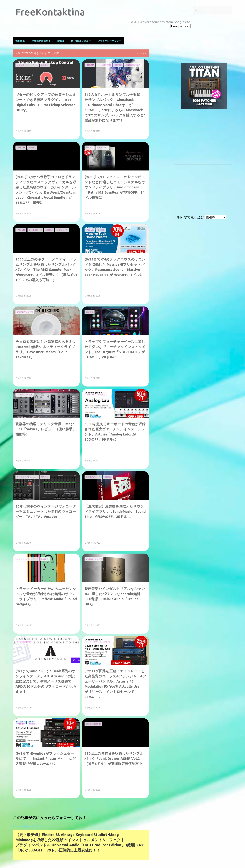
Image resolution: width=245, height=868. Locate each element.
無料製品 (20, 41)
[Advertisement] (161, 106)
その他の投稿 (81, 810)
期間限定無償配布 (41, 41)
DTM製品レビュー (81, 41)
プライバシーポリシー (109, 41)
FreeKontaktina (50, 12)
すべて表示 (142, 53)
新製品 (61, 41)
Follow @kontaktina (28, 826)
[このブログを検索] (216, 10)
